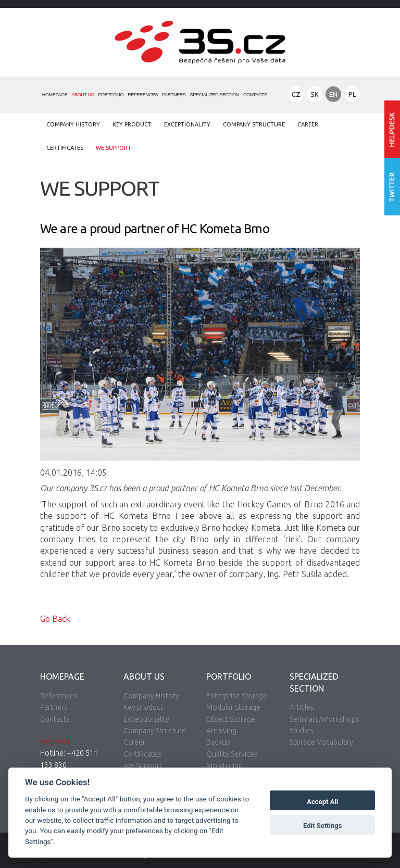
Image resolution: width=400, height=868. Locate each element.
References (143, 95)
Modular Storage (233, 707)
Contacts (255, 95)
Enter (392, 129)
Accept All (322, 802)
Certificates (65, 148)
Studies (302, 731)
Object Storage (231, 719)
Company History (73, 124)
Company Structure (254, 124)
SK (315, 94)
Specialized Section (215, 95)
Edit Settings (323, 826)
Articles (302, 707)
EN (333, 94)
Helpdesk (55, 742)
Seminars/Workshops (324, 719)
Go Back (55, 619)
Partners (174, 95)
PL (352, 94)
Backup (218, 742)
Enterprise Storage (237, 696)
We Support (114, 148)
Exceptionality (187, 124)
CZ (296, 94)
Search (277, 95)
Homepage (55, 95)
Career (308, 124)
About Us (83, 95)
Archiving (221, 731)
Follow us (392, 187)
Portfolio (111, 95)
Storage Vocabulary (321, 742)
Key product (132, 124)
